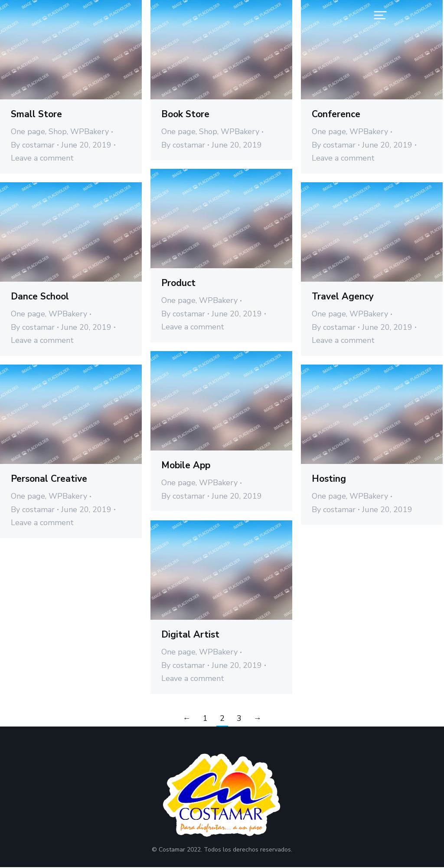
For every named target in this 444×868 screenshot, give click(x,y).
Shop (58, 132)
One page (28, 132)
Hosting (329, 479)
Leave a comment (42, 158)
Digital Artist (190, 635)
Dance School (40, 296)
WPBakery (90, 132)
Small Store (36, 114)
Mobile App (186, 465)
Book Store (185, 114)
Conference (336, 114)
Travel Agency (343, 296)
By (33, 145)
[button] (380, 15)
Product (178, 283)
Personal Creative (49, 479)
